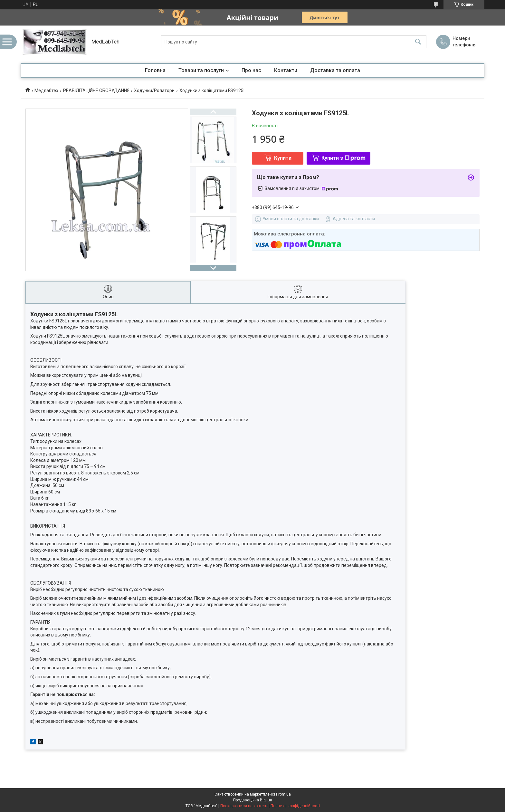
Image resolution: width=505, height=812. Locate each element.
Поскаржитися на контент (244, 806)
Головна (155, 70)
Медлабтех (46, 91)
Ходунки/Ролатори (154, 91)
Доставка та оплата (335, 70)
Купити (283, 158)
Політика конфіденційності (295, 806)
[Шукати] (418, 42)
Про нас (251, 70)
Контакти (286, 70)
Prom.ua (283, 794)
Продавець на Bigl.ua (253, 800)
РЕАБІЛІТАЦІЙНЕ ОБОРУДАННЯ (96, 91)
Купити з (343, 158)
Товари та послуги (201, 70)
